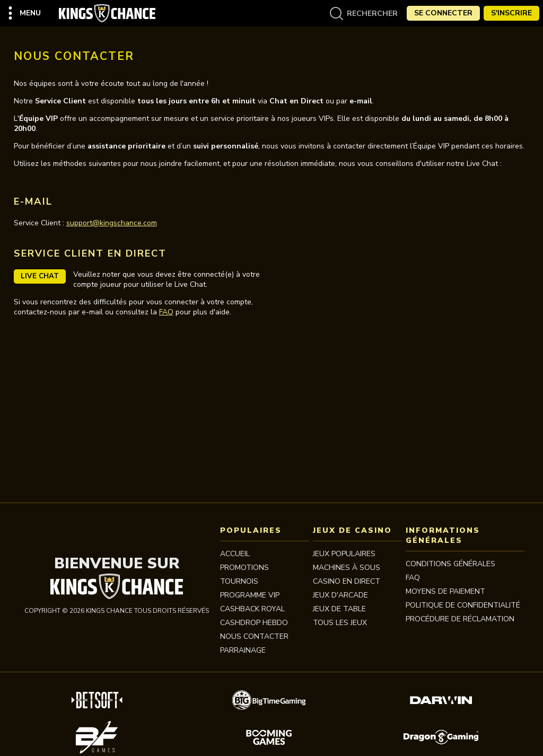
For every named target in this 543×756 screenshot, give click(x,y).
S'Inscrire (511, 13)
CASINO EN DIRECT (347, 581)
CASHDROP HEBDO (254, 623)
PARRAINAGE (243, 650)
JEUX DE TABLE (339, 609)
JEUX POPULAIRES (344, 554)
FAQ (166, 312)
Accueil (235, 554)
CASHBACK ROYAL (252, 609)
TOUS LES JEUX (340, 623)
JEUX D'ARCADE (340, 595)
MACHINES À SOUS (347, 568)
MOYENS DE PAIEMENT (445, 591)
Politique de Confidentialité (463, 605)
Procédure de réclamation (460, 619)
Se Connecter (443, 13)
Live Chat (40, 276)
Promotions (244, 568)
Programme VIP (250, 595)
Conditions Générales (450, 564)
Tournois (239, 581)
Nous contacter (254, 636)
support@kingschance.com (112, 223)
